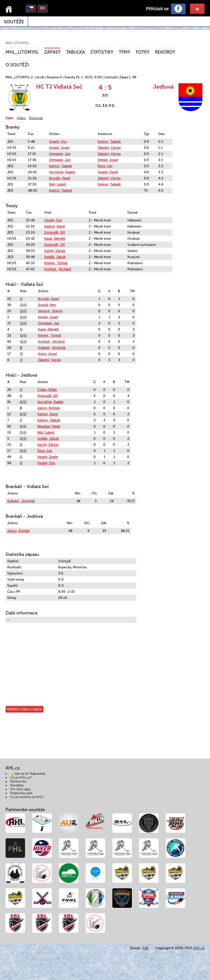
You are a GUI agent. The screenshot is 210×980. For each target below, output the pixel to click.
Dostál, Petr (47, 305)
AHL (146, 948)
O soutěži (17, 65)
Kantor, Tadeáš (109, 142)
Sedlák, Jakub (55, 257)
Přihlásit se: (158, 9)
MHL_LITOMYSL (22, 52)
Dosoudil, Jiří (55, 232)
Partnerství (18, 781)
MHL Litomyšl (17, 43)
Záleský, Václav (109, 148)
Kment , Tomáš (56, 263)
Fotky (143, 52)
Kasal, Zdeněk (55, 239)
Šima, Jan (105, 166)
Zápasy (52, 52)
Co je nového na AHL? (27, 797)
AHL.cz (199, 948)
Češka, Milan (47, 390)
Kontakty (17, 785)
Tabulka (75, 52)
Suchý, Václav (55, 251)
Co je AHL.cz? (21, 777)
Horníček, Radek (62, 172)
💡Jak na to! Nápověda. (28, 774)
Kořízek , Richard (58, 269)
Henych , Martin (50, 311)
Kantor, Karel (55, 226)
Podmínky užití (21, 793)
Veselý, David (108, 172)
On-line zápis (20, 789)
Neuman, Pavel (49, 426)
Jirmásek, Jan (60, 154)
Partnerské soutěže (25, 810)
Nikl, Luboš (57, 184)
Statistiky (102, 52)
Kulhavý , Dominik (52, 348)
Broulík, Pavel (60, 178)
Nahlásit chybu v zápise (24, 709)
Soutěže (14, 22)
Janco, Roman (49, 408)
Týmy (124, 52)
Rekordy (165, 52)
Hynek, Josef (59, 148)
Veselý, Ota (58, 142)
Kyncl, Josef (47, 354)
